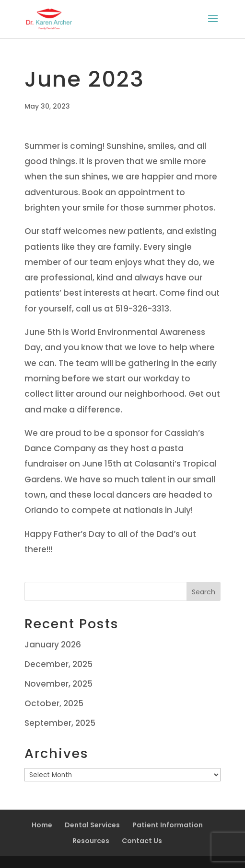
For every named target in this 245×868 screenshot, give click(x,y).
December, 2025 (58, 664)
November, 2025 (58, 684)
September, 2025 (60, 723)
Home (42, 825)
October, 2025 (54, 703)
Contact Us (142, 841)
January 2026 (53, 645)
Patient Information (168, 825)
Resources (91, 841)
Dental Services (92, 825)
